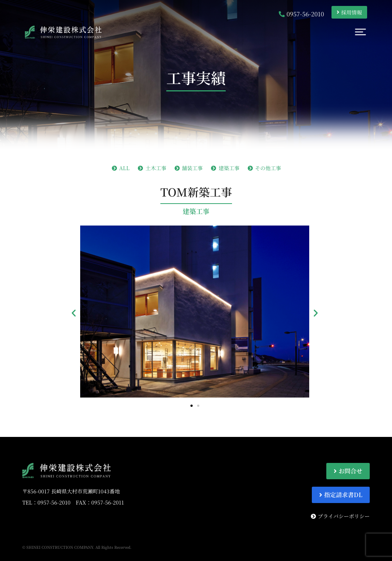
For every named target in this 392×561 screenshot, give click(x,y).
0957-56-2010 (54, 502)
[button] (74, 313)
